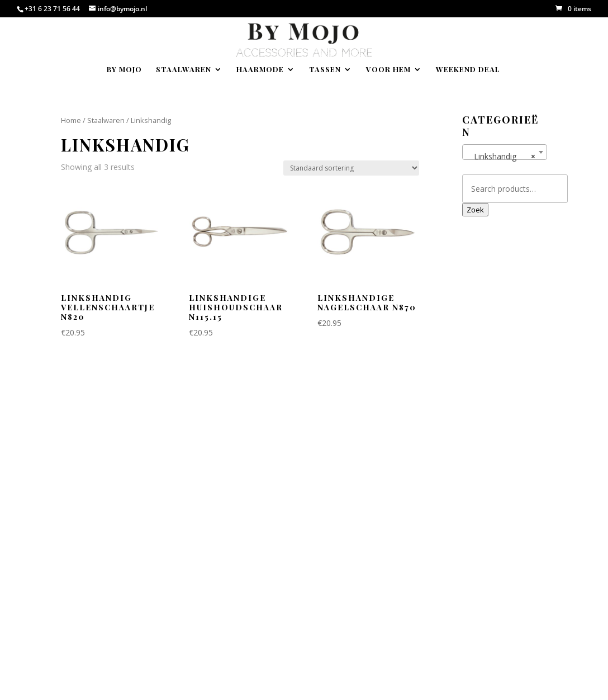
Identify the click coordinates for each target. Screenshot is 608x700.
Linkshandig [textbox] (501, 157)
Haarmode (260, 70)
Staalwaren (184, 70)
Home (71, 120)
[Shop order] (351, 168)
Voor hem (388, 70)
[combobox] (505, 152)
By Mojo (124, 70)
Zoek (475, 210)
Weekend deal (468, 70)
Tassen (325, 70)
